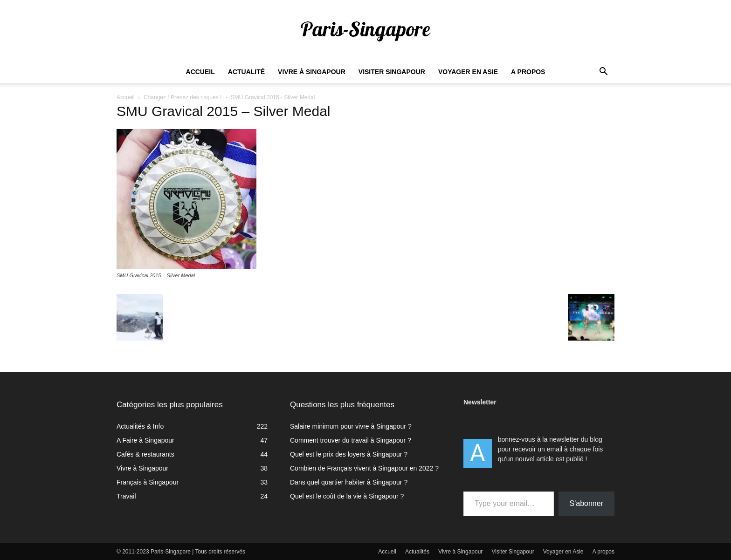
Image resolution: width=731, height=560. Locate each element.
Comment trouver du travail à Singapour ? (351, 440)
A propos (528, 72)
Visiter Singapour (392, 72)
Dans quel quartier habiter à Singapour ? (349, 482)
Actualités (417, 552)
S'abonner (586, 503)
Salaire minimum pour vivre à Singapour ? (351, 426)
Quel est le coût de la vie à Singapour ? (347, 496)
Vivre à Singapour (312, 72)
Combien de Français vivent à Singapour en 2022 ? (364, 468)
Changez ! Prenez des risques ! (183, 97)
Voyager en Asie (468, 72)
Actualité (246, 72)
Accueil (200, 72)
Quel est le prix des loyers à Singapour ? (349, 454)
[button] (603, 72)
